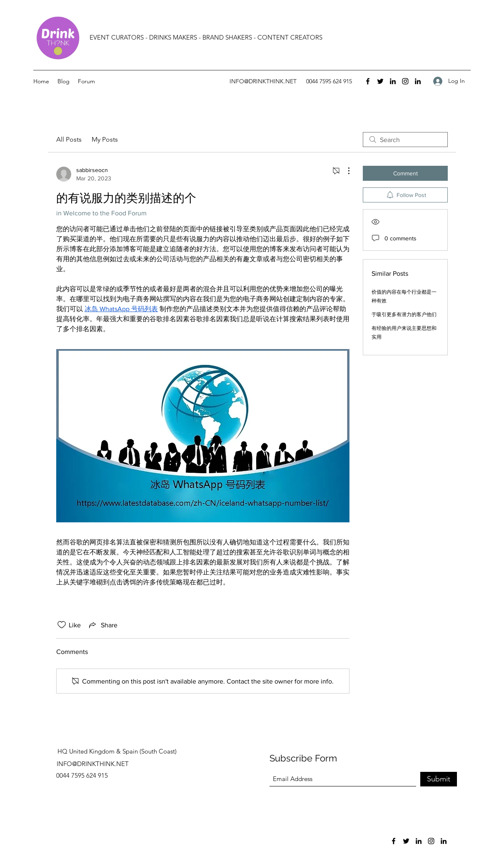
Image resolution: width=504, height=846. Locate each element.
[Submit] (439, 779)
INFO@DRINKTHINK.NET (263, 81)
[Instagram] (405, 81)
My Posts (105, 139)
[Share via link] (102, 625)
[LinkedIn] (393, 81)
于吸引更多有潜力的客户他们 (404, 314)
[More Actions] (344, 171)
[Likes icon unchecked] (62, 625)
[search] (405, 140)
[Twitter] (380, 81)
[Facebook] (368, 81)
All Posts (69, 139)
